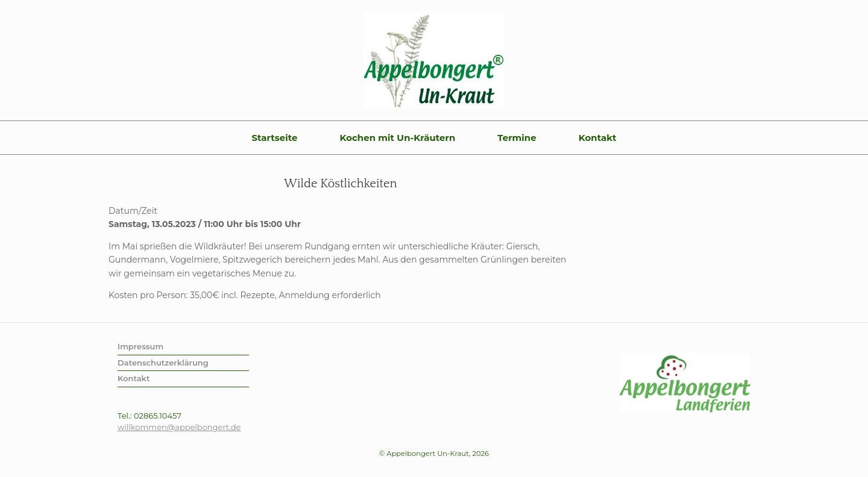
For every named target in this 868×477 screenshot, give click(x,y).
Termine (517, 138)
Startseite (274, 138)
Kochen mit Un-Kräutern (397, 138)
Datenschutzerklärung (163, 363)
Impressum (140, 346)
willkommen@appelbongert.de (179, 427)
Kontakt (598, 138)
